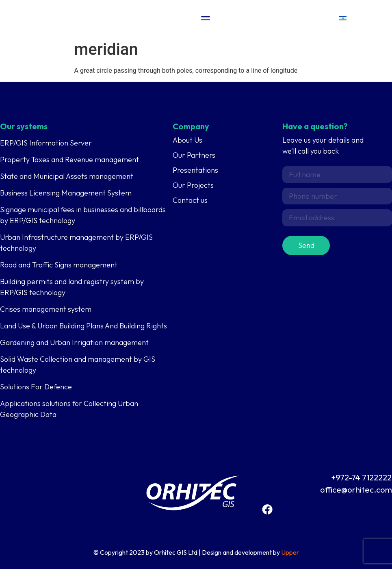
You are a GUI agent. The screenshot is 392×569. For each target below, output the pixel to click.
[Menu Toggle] (206, 18)
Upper (290, 552)
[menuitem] (343, 18)
